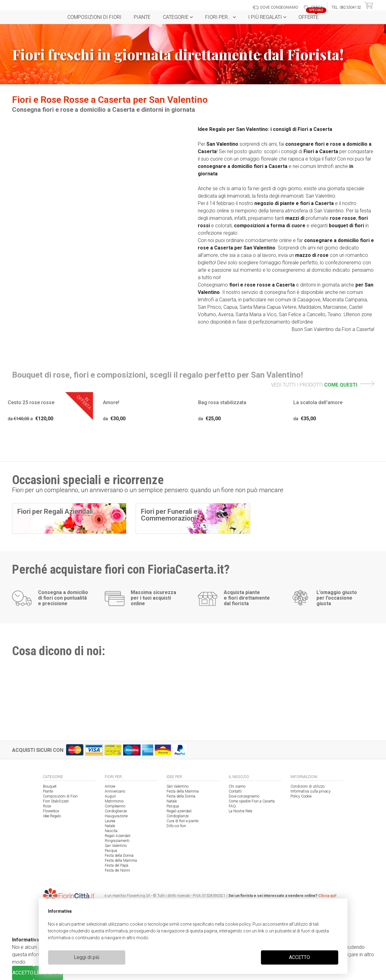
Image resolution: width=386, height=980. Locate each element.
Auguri (110, 796)
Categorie (178, 17)
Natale (110, 826)
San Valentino (116, 846)
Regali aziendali (179, 811)
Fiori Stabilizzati (56, 801)
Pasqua (111, 851)
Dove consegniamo (244, 796)
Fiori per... (221, 17)
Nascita (111, 831)
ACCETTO (299, 957)
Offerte (311, 15)
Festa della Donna (119, 856)
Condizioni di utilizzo (308, 786)
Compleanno (115, 806)
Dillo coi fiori (176, 826)
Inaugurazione (116, 816)
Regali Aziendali (118, 836)
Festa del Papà (117, 865)
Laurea (110, 821)
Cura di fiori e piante (182, 821)
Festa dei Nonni (117, 870)
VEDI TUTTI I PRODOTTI (323, 385)
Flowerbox (51, 811)
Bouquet (50, 786)
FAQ (232, 806)
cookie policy (238, 924)
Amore (110, 786)
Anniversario (115, 791)
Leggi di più (87, 957)
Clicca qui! (327, 896)
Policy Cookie (301, 796)
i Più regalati (267, 17)
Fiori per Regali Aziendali (55, 511)
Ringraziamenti (117, 841)
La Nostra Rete (240, 811)
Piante (142, 17)
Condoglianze (116, 811)
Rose (47, 806)
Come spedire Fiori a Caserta (252, 801)
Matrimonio (114, 801)
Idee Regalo (52, 816)
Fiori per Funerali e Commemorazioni (169, 515)
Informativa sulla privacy (311, 791)
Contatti (235, 791)
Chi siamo (237, 786)
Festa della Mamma (121, 861)
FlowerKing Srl (138, 896)
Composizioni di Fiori (94, 17)
